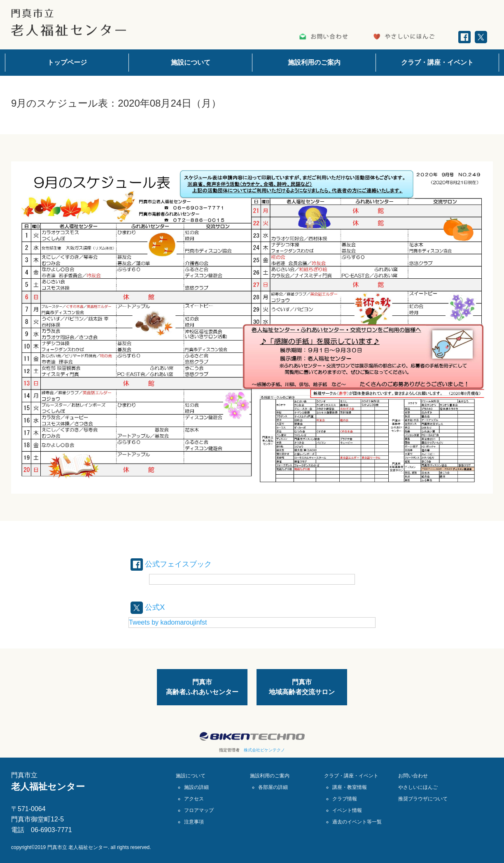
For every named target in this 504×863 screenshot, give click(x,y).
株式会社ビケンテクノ (264, 750)
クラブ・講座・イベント (437, 62)
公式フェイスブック (175, 564)
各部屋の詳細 (273, 787)
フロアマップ (199, 810)
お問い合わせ (413, 776)
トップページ (67, 62)
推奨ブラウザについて (423, 799)
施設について (191, 62)
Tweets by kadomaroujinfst (168, 622)
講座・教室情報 (350, 787)
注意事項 (194, 822)
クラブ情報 (345, 799)
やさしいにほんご (418, 787)
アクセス (194, 799)
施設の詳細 (196, 787)
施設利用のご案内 (314, 62)
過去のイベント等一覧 (357, 822)
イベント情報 (347, 810)
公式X (149, 607)
